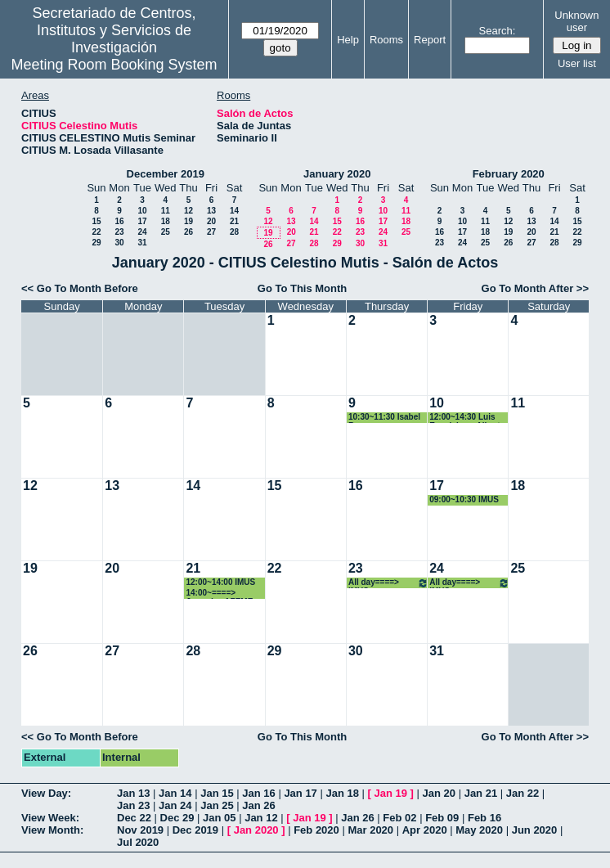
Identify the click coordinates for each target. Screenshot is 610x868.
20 (211, 221)
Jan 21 (481, 793)
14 (234, 211)
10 (142, 211)
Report (430, 40)
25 (166, 232)
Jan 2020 (256, 830)
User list (577, 63)
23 (119, 232)
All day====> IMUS (388, 583)
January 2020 (337, 174)
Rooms (386, 40)
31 (142, 243)
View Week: (50, 818)
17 (142, 221)
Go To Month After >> (535, 288)
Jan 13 (133, 793)
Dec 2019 (195, 830)
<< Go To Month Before (80, 288)
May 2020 (479, 830)
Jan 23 (133, 805)
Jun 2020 (535, 830)
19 (188, 221)
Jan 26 (258, 805)
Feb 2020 (316, 830)
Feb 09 (442, 818)
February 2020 (509, 174)
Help (348, 40)
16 (119, 221)
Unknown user (576, 21)
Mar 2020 (370, 830)
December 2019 (166, 174)
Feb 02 (399, 818)
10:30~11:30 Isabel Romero (384, 418)
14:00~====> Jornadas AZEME (219, 594)
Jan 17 (300, 793)
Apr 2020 (425, 830)
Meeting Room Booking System (114, 65)
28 (234, 232)
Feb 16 (484, 818)
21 (234, 221)
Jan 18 (342, 793)
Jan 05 (219, 818)
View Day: (46, 793)
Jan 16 (258, 793)
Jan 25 (217, 805)
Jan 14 (175, 793)
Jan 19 (391, 793)
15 (96, 221)
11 (166, 211)
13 (211, 211)
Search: (498, 31)
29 (96, 243)
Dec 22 (134, 818)
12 (188, 211)
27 (211, 232)
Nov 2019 (140, 830)
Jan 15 (217, 793)
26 (188, 232)
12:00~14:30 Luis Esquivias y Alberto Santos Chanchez (467, 418)
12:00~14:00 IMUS (220, 582)
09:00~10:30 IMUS (464, 499)
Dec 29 (177, 818)
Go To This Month (303, 288)
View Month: (52, 830)
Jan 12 (261, 818)
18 (166, 221)
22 (96, 232)
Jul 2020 (138, 842)
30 (119, 243)
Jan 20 (439, 793)
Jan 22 (523, 793)
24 (142, 232)
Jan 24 (175, 805)
